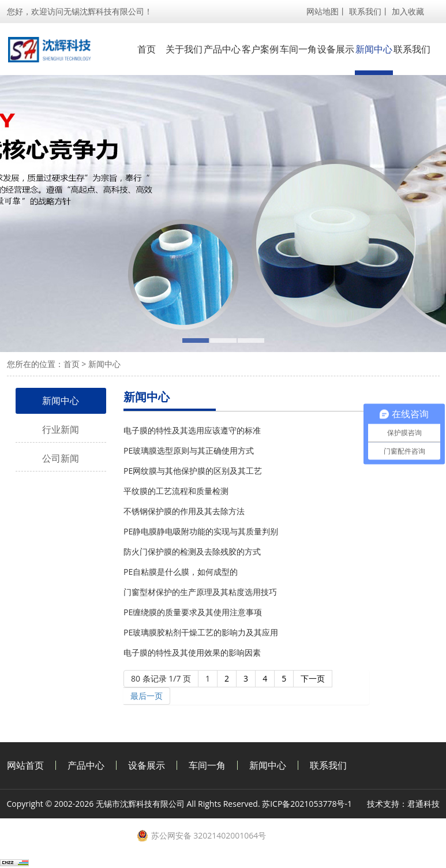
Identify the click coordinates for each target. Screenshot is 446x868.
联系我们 (365, 11)
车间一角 (298, 49)
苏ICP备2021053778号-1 (307, 804)
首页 (147, 49)
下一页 (313, 678)
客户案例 (260, 49)
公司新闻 (61, 458)
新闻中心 (374, 49)
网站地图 (323, 11)
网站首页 (25, 765)
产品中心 (222, 49)
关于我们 (184, 49)
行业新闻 (61, 429)
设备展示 (336, 49)
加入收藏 (408, 11)
